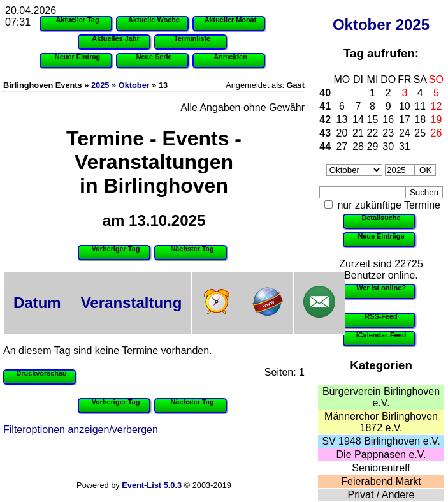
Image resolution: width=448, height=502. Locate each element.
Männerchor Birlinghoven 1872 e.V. (381, 422)
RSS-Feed (381, 316)
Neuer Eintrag (77, 57)
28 (358, 146)
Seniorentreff (381, 468)
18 (420, 120)
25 (420, 133)
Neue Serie (154, 57)
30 (388, 146)
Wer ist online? (381, 288)
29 (373, 146)
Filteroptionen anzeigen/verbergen (81, 430)
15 (373, 120)
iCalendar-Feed (381, 335)
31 (405, 146)
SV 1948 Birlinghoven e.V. (381, 441)
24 (405, 133)
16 (388, 120)
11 (420, 106)
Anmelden (230, 57)
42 (325, 120)
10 (405, 106)
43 (325, 133)
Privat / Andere (381, 495)
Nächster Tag (192, 249)
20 (342, 133)
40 (325, 93)
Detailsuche (381, 218)
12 (437, 106)
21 (358, 133)
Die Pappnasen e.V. (381, 454)
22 (373, 133)
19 (437, 120)
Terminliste (192, 38)
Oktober (362, 25)
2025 (413, 25)
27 (342, 146)
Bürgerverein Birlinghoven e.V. (381, 397)
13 (342, 120)
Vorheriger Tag (116, 249)
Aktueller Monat (231, 20)
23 (388, 133)
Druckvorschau (41, 373)
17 (405, 120)
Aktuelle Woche (154, 20)
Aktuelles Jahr (115, 38)
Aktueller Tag (77, 20)
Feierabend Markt (381, 481)
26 (437, 133)
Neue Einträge (381, 236)
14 (358, 120)
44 (325, 146)
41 (325, 106)
